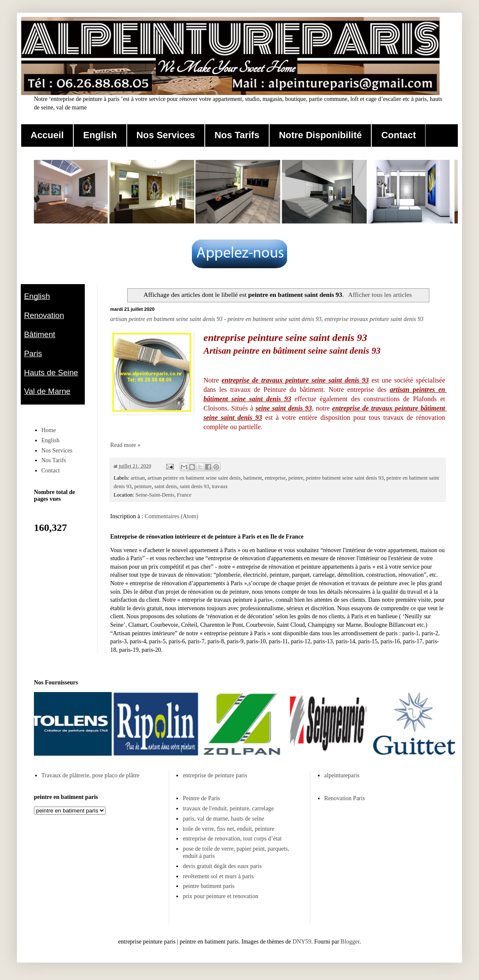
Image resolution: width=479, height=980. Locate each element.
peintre (296, 478)
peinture (143, 486)
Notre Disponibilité (320, 135)
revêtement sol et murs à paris (218, 876)
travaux (220, 486)
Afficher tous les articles (380, 295)
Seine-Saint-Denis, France (163, 495)
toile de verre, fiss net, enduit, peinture (228, 829)
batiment (253, 478)
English (100, 135)
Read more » (125, 445)
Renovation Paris (345, 798)
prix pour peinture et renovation (220, 896)
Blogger (350, 942)
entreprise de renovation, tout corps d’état (232, 839)
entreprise (275, 478)
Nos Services (166, 135)
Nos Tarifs (237, 135)
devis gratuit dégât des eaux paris (222, 866)
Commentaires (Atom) (171, 516)
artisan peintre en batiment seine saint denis (194, 478)
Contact (398, 135)
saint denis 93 (194, 486)
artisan (138, 478)
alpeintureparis (342, 775)
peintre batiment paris (209, 886)
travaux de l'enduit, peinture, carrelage (228, 808)
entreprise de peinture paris (215, 775)
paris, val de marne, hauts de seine (223, 819)
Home (49, 430)
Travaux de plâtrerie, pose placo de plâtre (91, 775)
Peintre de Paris (201, 798)
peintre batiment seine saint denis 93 (345, 478)
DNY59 (302, 942)
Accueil (47, 135)
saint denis (166, 486)
